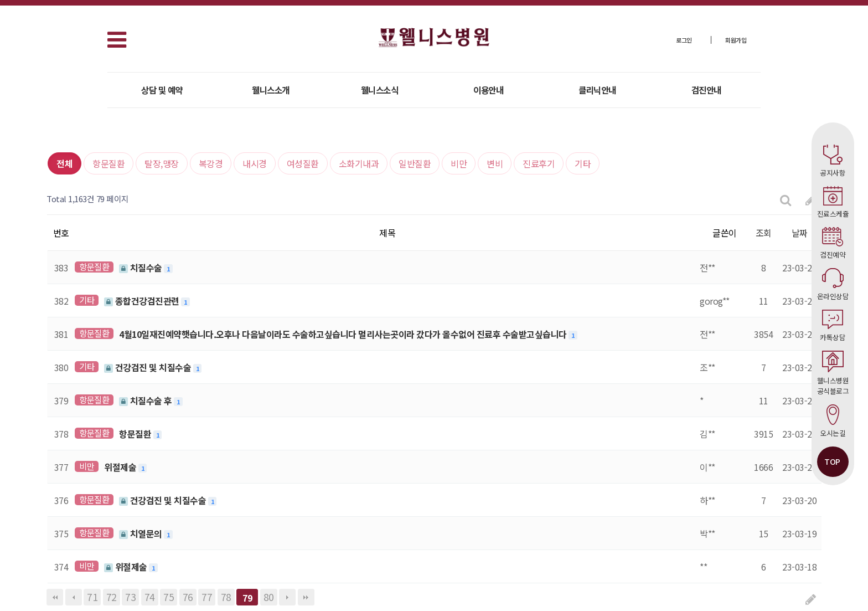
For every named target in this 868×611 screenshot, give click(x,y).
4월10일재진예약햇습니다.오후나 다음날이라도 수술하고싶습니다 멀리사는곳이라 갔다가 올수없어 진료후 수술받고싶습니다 (344, 334)
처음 (55, 597)
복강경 (211, 163)
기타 (583, 163)
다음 (287, 597)
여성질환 (303, 163)
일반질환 (415, 163)
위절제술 (121, 467)
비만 (459, 163)
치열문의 (141, 533)
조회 (764, 233)
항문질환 (108, 163)
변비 (495, 163)
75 (169, 597)
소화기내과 (359, 163)
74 (150, 597)
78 (226, 597)
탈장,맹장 (162, 163)
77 (207, 597)
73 (130, 597)
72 (112, 597)
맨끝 (306, 597)
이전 (74, 597)
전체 (64, 163)
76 (188, 597)
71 (92, 597)
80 (269, 597)
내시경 (255, 163)
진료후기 (539, 163)
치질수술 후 (146, 401)
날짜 (800, 233)
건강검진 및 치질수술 (149, 367)
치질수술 (141, 268)
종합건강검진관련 (143, 301)
